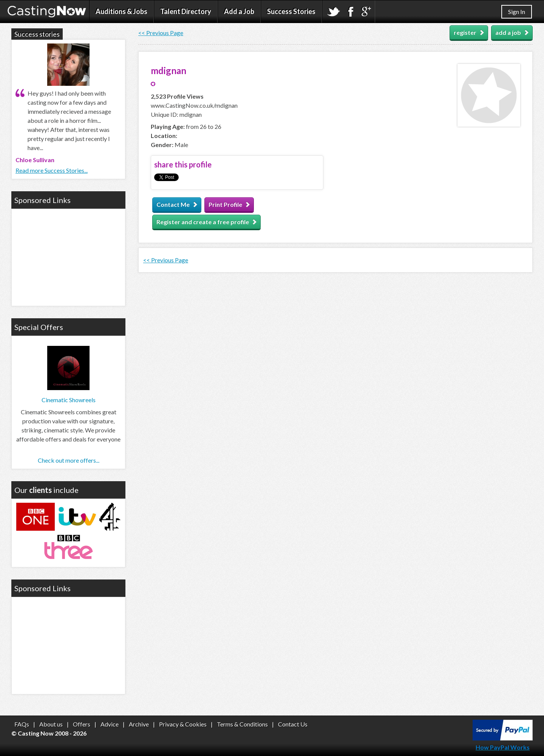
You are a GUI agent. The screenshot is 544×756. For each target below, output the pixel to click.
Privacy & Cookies (183, 724)
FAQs (22, 724)
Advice (110, 724)
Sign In (517, 12)
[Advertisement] (68, 256)
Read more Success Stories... (52, 170)
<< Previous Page (161, 33)
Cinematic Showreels (69, 400)
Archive (139, 724)
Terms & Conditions (242, 724)
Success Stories (291, 11)
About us (51, 724)
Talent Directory (186, 11)
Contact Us (293, 724)
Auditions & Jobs (121, 11)
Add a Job (239, 11)
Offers (82, 724)
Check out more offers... (69, 460)
